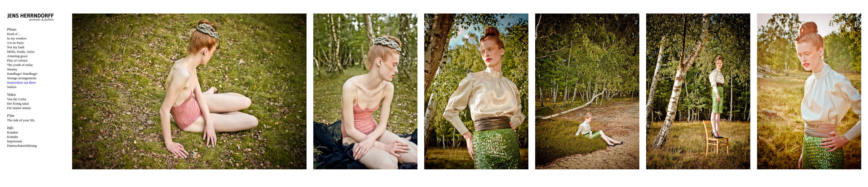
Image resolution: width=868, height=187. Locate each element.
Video (11, 95)
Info (10, 128)
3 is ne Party (15, 43)
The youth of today (20, 65)
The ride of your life (21, 120)
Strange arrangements (22, 78)
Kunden (12, 132)
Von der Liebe (17, 99)
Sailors (12, 87)
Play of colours (17, 60)
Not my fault (16, 47)
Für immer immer (19, 108)
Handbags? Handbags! (22, 74)
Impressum (15, 141)
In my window (17, 38)
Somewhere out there (21, 82)
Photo (12, 29)
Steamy (12, 69)
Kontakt (13, 137)
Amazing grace (17, 56)
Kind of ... (14, 34)
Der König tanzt (18, 103)
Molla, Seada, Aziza (21, 52)
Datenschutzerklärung (22, 146)
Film (11, 116)
